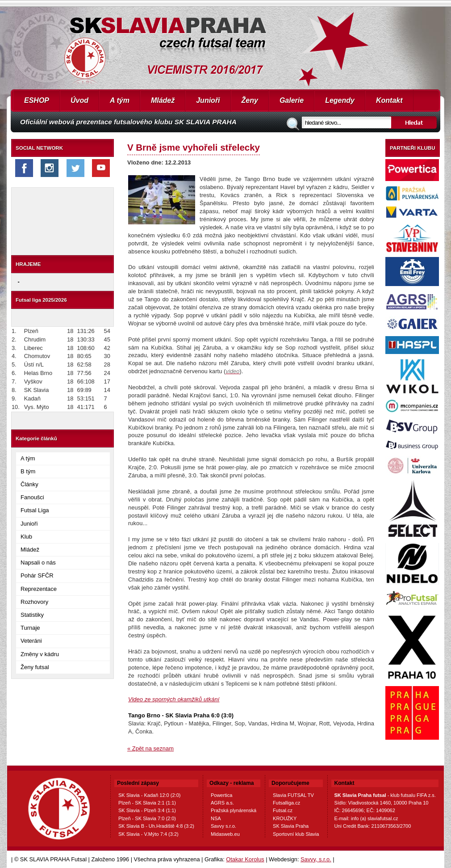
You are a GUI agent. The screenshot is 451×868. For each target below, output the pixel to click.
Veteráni (31, 641)
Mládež (163, 100)
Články (29, 484)
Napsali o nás (38, 563)
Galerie (292, 100)
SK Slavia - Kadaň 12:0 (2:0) (149, 795)
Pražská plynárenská (234, 810)
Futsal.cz (283, 810)
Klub (26, 537)
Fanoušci (32, 497)
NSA (216, 818)
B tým (28, 471)
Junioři (208, 100)
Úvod (79, 100)
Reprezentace (39, 589)
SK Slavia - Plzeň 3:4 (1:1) (147, 810)
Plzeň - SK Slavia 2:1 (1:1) (147, 803)
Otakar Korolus (245, 859)
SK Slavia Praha (291, 826)
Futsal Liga (35, 510)
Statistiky (32, 615)
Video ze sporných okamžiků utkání (174, 699)
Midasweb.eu (225, 834)
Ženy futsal (35, 667)
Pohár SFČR (37, 575)
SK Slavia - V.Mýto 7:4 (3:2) (148, 834)
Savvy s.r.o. (223, 826)
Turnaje (30, 628)
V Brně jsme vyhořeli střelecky (194, 147)
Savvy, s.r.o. (316, 859)
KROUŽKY (285, 818)
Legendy (340, 100)
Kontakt (389, 100)
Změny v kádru (40, 654)
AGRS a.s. (222, 803)
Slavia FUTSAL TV (293, 795)
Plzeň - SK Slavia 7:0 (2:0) (147, 818)
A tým (120, 100)
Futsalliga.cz (286, 803)
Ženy (250, 100)
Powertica (221, 795)
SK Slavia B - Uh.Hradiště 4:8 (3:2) (156, 826)
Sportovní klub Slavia (296, 834)
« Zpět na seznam (150, 748)
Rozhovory (34, 602)
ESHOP (37, 100)
